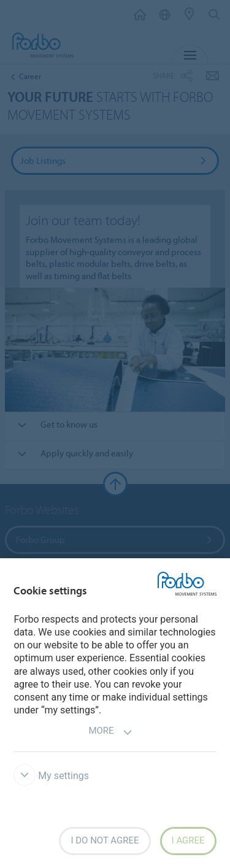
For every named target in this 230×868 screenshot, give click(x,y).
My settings (51, 776)
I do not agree (105, 840)
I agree (188, 840)
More (110, 732)
